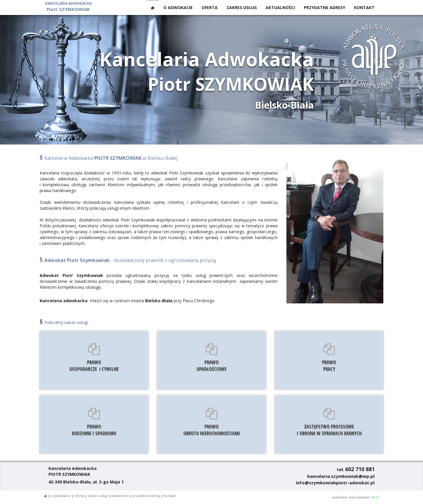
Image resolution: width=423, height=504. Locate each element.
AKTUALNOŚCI (280, 7)
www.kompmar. (364, 497)
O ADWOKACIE (178, 7)
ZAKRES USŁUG (242, 7)
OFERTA (210, 7)
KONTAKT (364, 7)
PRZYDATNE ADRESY (324, 7)
